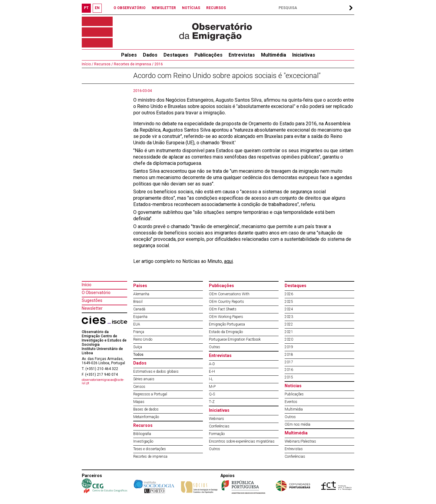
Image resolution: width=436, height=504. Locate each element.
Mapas (139, 402)
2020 (289, 339)
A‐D (212, 364)
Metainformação (146, 417)
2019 (289, 347)
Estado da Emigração (226, 332)
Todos (138, 355)
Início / (88, 64)
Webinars (216, 419)
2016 (158, 64)
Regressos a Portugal (150, 394)
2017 (289, 362)
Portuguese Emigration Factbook (235, 339)
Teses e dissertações (150, 449)
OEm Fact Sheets (223, 309)
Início (87, 285)
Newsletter (92, 308)
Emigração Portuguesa (227, 324)
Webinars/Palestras (300, 441)
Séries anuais (144, 379)
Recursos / (103, 64)
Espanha (140, 317)
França (139, 332)
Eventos (291, 402)
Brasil (138, 302)
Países (140, 286)
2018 (289, 355)
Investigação (143, 441)
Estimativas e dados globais (156, 371)
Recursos (143, 425)
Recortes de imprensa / (133, 64)
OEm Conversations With (229, 294)
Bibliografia (142, 434)
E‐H (212, 371)
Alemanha (141, 294)
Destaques (176, 55)
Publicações (208, 55)
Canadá (139, 309)
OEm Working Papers (226, 317)
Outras (215, 347)
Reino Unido (143, 339)
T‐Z (212, 402)
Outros (215, 449)
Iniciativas (304, 55)
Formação (217, 434)
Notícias (293, 386)
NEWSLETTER (164, 8)
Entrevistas (242, 55)
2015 (289, 377)
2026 (289, 294)
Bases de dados (146, 409)
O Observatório (96, 293)
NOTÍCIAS (191, 8)
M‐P (212, 387)
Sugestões (92, 300)
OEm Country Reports (226, 302)
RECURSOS (216, 8)
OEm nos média (297, 424)
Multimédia (274, 55)
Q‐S (212, 394)
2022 (289, 324)
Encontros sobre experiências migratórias (242, 441)
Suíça (138, 347)
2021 (289, 332)
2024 (289, 309)
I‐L (211, 379)
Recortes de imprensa (150, 457)
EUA (137, 324)
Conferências (219, 426)
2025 (289, 302)
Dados (150, 55)
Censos (139, 387)
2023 (289, 317)
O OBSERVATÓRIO (130, 8)
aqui (228, 261)
